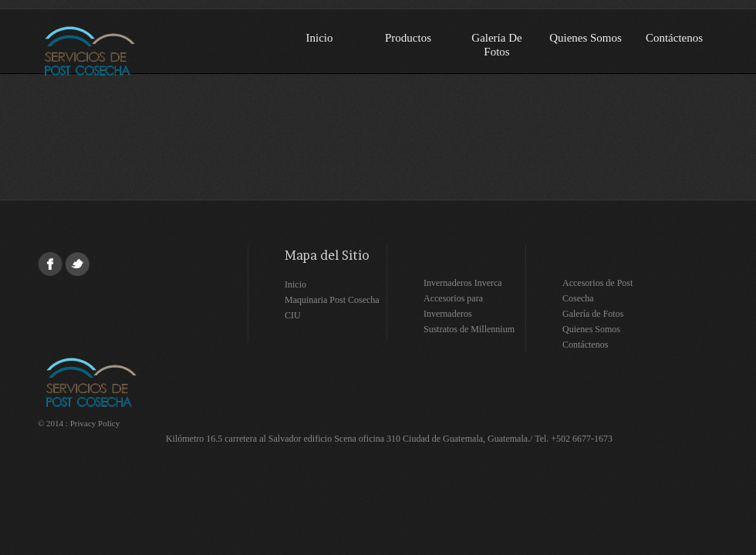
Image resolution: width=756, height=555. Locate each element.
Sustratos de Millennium (469, 329)
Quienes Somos (586, 38)
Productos (408, 38)
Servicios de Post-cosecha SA (136, 50)
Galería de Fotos (496, 45)
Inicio (320, 38)
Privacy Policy (95, 423)
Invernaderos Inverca (463, 283)
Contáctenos (674, 38)
